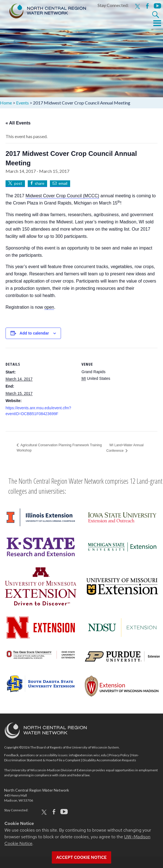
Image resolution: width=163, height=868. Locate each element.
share (40, 183)
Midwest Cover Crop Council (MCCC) (62, 196)
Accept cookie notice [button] (81, 857)
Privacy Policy (119, 755)
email (63, 183)
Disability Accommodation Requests (109, 760)
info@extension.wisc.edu (88, 755)
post (18, 183)
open (49, 307)
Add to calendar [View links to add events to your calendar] (34, 333)
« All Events (18, 123)
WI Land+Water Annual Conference (125, 448)
